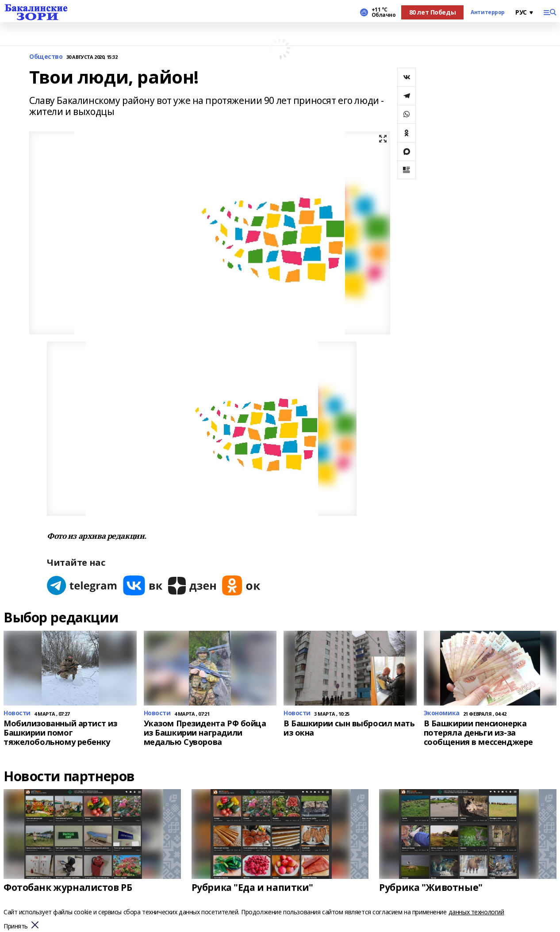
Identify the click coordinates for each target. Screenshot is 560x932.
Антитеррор (488, 12)
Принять (16, 926)
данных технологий (476, 912)
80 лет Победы (433, 12)
